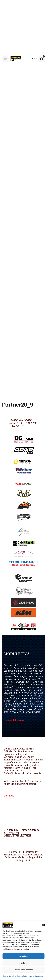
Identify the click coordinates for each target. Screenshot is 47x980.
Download (9, 796)
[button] (43, 925)
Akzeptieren (23, 956)
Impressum (40, 976)
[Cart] (41, 59)
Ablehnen (23, 963)
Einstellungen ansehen (24, 970)
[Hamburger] (6, 59)
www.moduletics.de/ (14, 720)
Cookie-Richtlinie (9, 976)
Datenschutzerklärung (26, 976)
